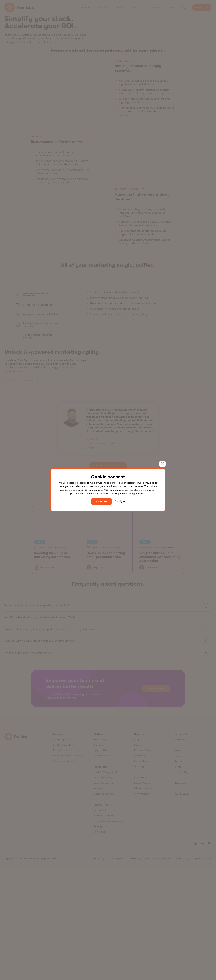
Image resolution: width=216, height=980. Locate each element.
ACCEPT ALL (101, 501)
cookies (82, 483)
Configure (120, 501)
